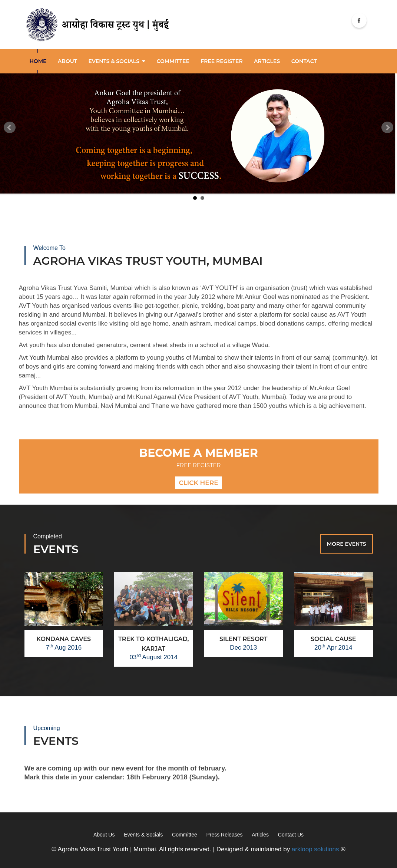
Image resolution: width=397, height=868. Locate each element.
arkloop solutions (315, 849)
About (67, 60)
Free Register (221, 60)
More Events (347, 543)
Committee (173, 60)
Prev (10, 127)
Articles (260, 834)
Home (38, 60)
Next (387, 127)
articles (267, 60)
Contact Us (291, 834)
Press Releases (224, 834)
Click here (198, 482)
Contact (304, 60)
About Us (104, 834)
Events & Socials (114, 60)
